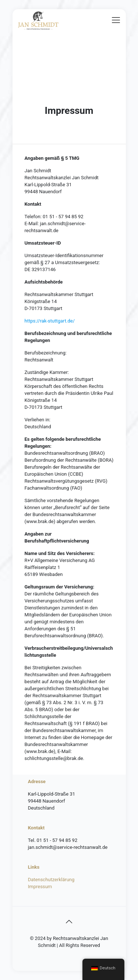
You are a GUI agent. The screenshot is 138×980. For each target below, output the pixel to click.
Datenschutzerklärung (51, 880)
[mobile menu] (116, 20)
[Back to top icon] (69, 922)
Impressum (40, 887)
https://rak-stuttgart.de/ (50, 321)
